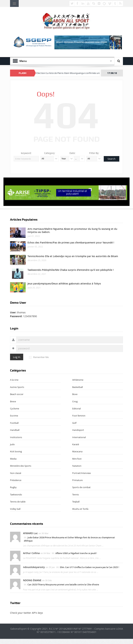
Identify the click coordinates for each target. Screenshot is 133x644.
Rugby (13, 487)
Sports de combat (81, 487)
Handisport (78, 430)
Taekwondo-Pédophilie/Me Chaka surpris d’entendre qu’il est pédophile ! (71, 270)
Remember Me (39, 357)
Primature (77, 480)
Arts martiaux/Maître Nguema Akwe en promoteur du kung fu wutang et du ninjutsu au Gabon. (72, 230)
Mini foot (77, 459)
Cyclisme (15, 409)
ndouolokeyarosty (34, 567)
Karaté (76, 444)
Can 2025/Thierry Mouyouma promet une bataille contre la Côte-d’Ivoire (63, 585)
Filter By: (94, 153)
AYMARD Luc (30, 533)
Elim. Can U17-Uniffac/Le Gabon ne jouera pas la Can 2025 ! (89, 567)
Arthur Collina (31, 553)
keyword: (26, 153)
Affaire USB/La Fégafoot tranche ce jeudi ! (76, 553)
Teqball (76, 502)
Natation (77, 466)
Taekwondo (16, 495)
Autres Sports (17, 387)
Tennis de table (18, 502)
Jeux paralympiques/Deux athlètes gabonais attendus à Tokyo (64, 284)
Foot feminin (79, 416)
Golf (74, 423)
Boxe (75, 394)
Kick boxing (16, 451)
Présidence (16, 480)
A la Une (14, 380)
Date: (73, 153)
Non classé (16, 473)
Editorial (76, 409)
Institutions (16, 437)
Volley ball (15, 509)
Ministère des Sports (21, 466)
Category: (50, 153)
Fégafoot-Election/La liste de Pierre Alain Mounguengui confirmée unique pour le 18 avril (76, 73)
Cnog (75, 401)
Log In (17, 357)
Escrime (14, 416)
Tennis (76, 495)
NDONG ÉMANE (32, 580)
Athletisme (78, 380)
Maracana (77, 451)
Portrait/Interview (81, 473)
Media (13, 459)
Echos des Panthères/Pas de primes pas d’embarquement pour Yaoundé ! (71, 242)
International (79, 437)
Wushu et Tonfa (80, 509)
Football (14, 423)
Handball (15, 430)
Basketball (77, 387)
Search (112, 159)
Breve (13, 401)
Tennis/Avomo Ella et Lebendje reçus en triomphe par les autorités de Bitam (73, 256)
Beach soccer (17, 394)
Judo (12, 444)
